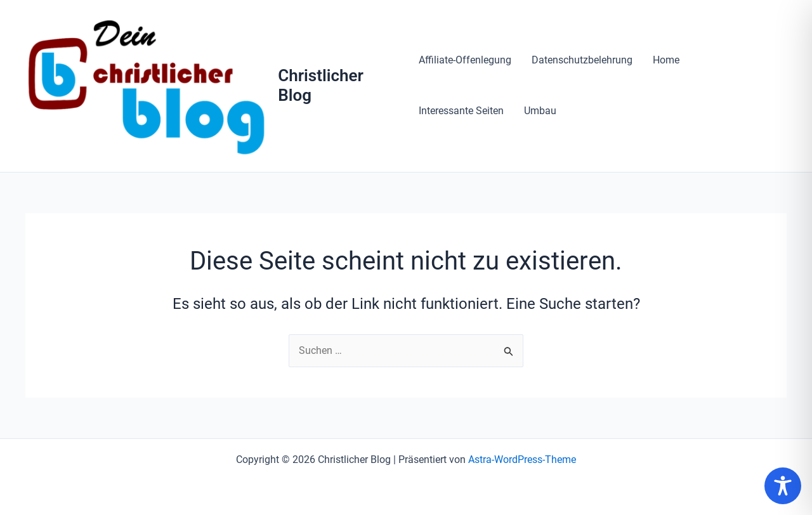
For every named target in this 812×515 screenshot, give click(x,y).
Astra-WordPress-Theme (522, 460)
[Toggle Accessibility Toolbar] (783, 486)
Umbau (540, 111)
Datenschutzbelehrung (582, 60)
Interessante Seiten (461, 111)
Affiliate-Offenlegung (465, 60)
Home (666, 60)
